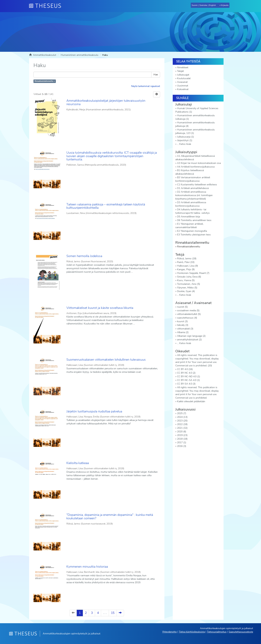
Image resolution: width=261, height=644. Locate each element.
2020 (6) (182, 432)
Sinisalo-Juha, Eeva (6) (189, 277)
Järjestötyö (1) (185, 140)
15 (113, 613)
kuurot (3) (182, 321)
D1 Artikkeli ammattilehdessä (193, 188)
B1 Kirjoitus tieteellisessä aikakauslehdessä (190, 172)
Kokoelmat (183, 89)
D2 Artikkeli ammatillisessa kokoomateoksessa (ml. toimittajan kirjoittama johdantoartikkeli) (194, 195)
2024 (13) (182, 417)
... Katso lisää (184, 144)
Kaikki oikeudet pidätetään (191, 401)
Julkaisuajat (183, 75)
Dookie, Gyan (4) (186, 291)
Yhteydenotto (169, 632)
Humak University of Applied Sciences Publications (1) (197, 110)
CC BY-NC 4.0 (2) (186, 373)
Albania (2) (183, 332)
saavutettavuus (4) (187, 318)
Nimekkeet (183, 67)
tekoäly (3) (183, 325)
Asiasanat (182, 82)
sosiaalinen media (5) (188, 310)
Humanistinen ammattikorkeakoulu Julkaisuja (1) (195, 117)
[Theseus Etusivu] (46, 6)
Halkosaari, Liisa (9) (187, 266)
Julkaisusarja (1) (185, 137)
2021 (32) (182, 428)
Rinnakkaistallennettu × (45, 81)
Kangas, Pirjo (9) (186, 269)
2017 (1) (182, 442)
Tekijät (180, 71)
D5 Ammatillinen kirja (189, 217)
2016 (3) (182, 446)
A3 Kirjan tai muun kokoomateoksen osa (199, 163)
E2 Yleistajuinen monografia (192, 231)
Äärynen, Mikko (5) (187, 288)
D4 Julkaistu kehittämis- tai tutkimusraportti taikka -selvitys (192, 211)
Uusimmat (183, 86)
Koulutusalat (184, 78)
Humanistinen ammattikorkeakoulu (80, 55)
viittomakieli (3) (185, 329)
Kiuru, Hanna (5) (186, 280)
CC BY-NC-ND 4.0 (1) (189, 376)
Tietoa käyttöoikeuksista (192, 632)
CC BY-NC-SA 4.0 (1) (188, 380)
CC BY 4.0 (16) (185, 369)
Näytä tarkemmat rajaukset (146, 86)
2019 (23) (182, 435)
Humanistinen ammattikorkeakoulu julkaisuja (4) (195, 124)
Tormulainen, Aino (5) (189, 284)
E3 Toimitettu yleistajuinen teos (194, 235)
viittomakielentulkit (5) (189, 314)
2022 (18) (182, 424)
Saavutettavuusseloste (241, 632)
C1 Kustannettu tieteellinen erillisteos (197, 185)
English (212, 5)
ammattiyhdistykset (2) (189, 340)
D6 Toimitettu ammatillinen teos (194, 220)
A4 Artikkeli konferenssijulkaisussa (196, 167)
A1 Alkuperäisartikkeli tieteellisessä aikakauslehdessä (195, 158)
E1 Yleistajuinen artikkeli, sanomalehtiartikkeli (189, 226)
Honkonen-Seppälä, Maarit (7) (193, 273)
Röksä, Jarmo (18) (187, 259)
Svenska (203, 5)
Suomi (195, 5)
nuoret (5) (182, 307)
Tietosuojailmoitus (217, 632)
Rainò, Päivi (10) (186, 262)
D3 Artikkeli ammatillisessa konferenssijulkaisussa (191, 204)
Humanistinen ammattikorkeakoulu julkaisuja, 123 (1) (195, 131)
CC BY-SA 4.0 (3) (186, 384)
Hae (156, 75)
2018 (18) (182, 439)
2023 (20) (182, 421)
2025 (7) (182, 413)
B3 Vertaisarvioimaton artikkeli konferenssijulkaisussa (193, 179)
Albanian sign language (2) (191, 336)
